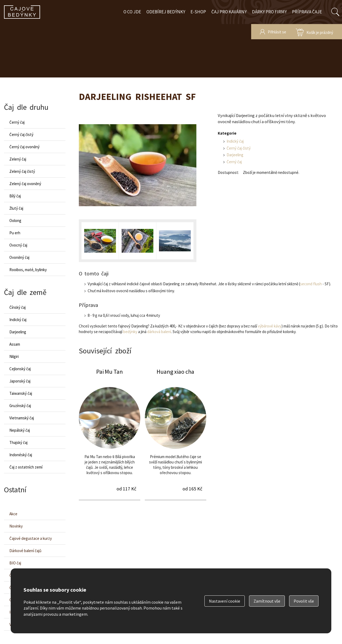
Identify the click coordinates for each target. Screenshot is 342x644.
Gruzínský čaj (20, 406)
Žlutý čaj (16, 208)
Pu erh (15, 233)
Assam (15, 344)
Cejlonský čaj (20, 369)
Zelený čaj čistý (22, 171)
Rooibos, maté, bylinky (28, 270)
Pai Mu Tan (110, 434)
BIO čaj (15, 563)
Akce (13, 514)
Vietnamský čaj (22, 418)
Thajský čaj (18, 442)
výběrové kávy (270, 326)
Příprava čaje (307, 12)
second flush (311, 284)
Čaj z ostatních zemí (26, 467)
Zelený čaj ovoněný (25, 184)
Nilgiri (14, 356)
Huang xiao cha (176, 434)
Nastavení (225, 601)
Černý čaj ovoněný (24, 147)
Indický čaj (235, 141)
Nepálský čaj (20, 430)
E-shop (198, 12)
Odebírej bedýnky (166, 12)
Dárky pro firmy (269, 12)
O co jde (132, 12)
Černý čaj (234, 162)
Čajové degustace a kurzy (31, 538)
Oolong (15, 220)
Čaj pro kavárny (229, 12)
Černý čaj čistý (239, 148)
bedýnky (130, 332)
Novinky (16, 526)
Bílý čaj (15, 196)
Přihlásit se (277, 32)
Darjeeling (235, 155)
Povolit (304, 601)
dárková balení (159, 332)
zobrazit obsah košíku (314, 32)
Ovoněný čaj (19, 257)
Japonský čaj (20, 381)
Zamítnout (267, 601)
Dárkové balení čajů (25, 551)
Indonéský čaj (21, 455)
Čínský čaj (18, 307)
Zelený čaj (18, 159)
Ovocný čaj (18, 245)
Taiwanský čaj (21, 393)
